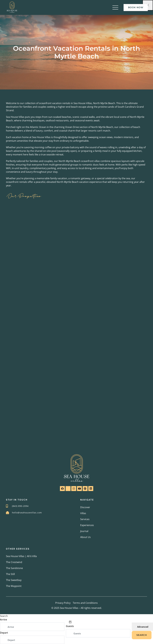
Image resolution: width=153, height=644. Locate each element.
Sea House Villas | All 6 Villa (21, 556)
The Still (10, 574)
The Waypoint (14, 586)
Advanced (143, 627)
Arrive (4, 620)
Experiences (87, 525)
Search (142, 635)
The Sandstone (14, 568)
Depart (4, 633)
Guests (70, 626)
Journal (84, 531)
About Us (85, 537)
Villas (83, 513)
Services (85, 519)
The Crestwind (14, 562)
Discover (85, 507)
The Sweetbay (14, 580)
